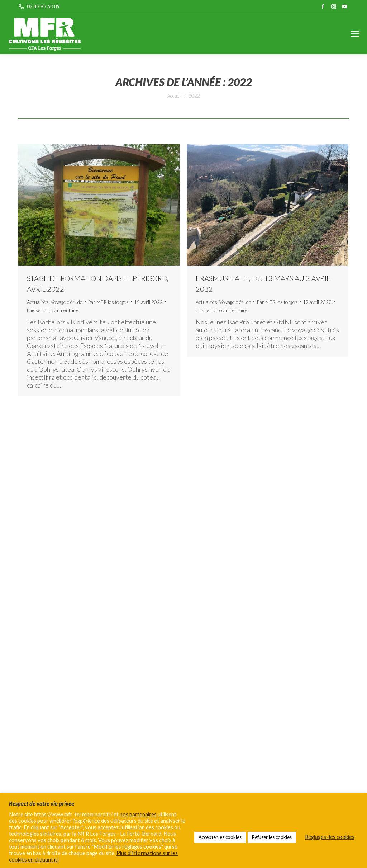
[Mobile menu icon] (355, 34)
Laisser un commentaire (53, 310)
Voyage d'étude (66, 302)
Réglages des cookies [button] (330, 837)
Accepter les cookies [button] (220, 837)
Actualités (38, 302)
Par (108, 302)
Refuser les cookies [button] (272, 837)
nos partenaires (138, 814)
